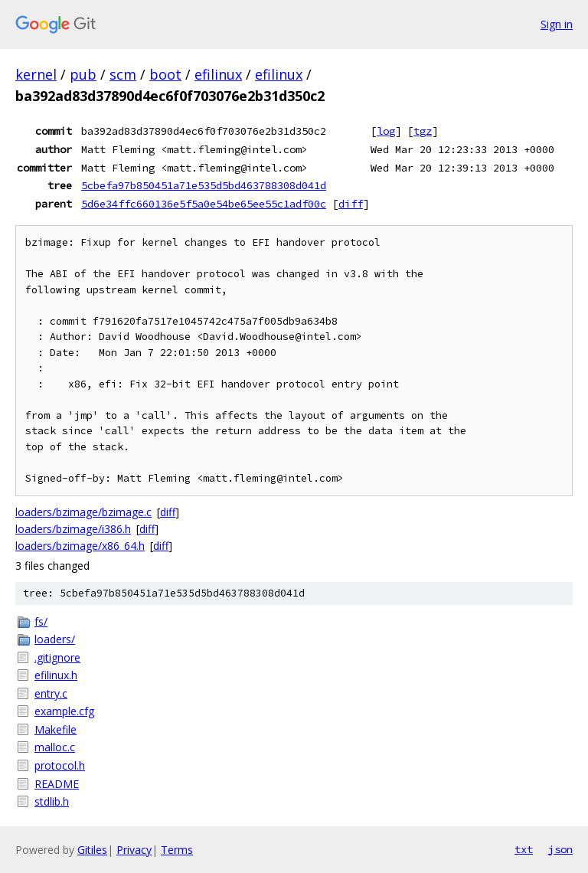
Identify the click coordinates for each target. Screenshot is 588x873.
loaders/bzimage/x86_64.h (80, 546)
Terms (177, 850)
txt (524, 849)
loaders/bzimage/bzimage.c (83, 512)
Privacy (134, 850)
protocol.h (60, 765)
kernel (36, 74)
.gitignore (57, 657)
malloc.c (55, 747)
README (57, 784)
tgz (423, 131)
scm (123, 74)
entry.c (51, 693)
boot (165, 74)
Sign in (557, 24)
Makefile (56, 729)
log (386, 131)
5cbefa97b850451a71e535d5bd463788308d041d (204, 185)
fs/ (41, 621)
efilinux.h (56, 675)
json (560, 849)
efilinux (218, 74)
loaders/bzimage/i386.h (73, 529)
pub (83, 74)
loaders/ (55, 639)
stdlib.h (52, 801)
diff (351, 204)
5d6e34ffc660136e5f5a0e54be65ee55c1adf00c (204, 204)
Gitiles (92, 850)
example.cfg (64, 711)
